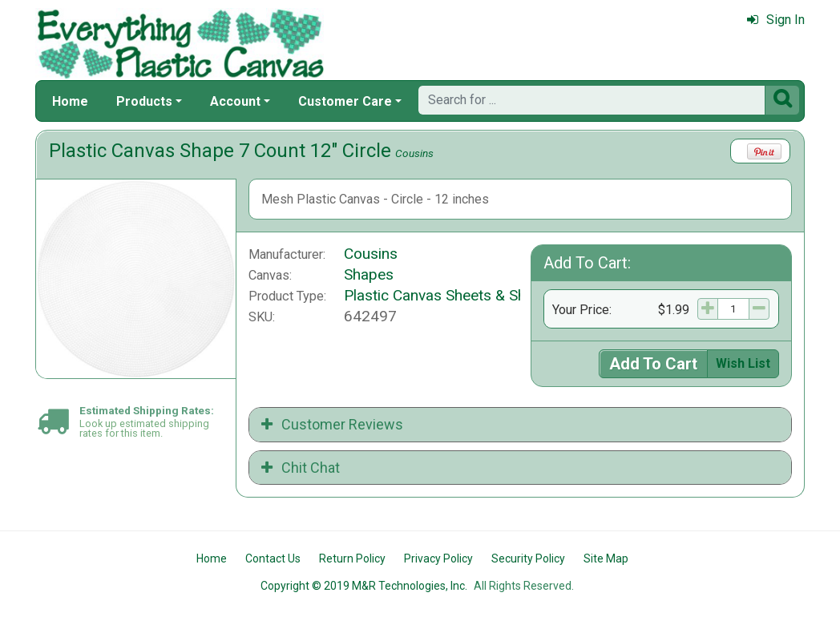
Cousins (414, 153)
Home (70, 101)
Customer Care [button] (345, 101)
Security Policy (528, 558)
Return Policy (352, 558)
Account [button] (235, 101)
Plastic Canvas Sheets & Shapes (451, 295)
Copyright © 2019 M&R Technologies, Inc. (364, 586)
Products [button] (144, 101)
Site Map (606, 558)
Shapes (369, 274)
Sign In (776, 20)
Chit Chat (301, 468)
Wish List (743, 363)
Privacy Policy (438, 558)
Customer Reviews (332, 424)
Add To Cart (653, 364)
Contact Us (273, 558)
